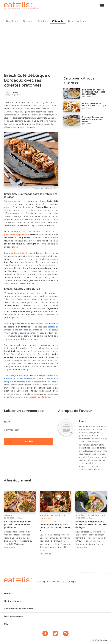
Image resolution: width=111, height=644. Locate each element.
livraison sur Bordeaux (40, 397)
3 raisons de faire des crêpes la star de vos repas (93, 119)
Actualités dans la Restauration (91, 515)
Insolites (43, 21)
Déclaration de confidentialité (19, 609)
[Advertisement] (56, 47)
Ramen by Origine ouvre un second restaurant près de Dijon (91, 524)
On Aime (8, 515)
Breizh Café (23, 299)
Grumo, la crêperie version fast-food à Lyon (94, 104)
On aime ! (29, 21)
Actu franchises (77, 21)
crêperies (15, 201)
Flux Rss (8, 593)
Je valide (28, 441)
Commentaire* (12, 430)
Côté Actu (58, 21)
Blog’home (12, 21)
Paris (17, 253)
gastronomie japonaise (15, 235)
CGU (6, 624)
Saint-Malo (27, 253)
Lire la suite (10, 548)
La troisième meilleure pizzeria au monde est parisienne (17, 524)
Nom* (7, 422)
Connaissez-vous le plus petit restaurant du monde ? (55, 527)
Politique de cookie (13, 616)
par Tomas (87, 96)
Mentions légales (12, 601)
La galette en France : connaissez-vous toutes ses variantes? (94, 92)
